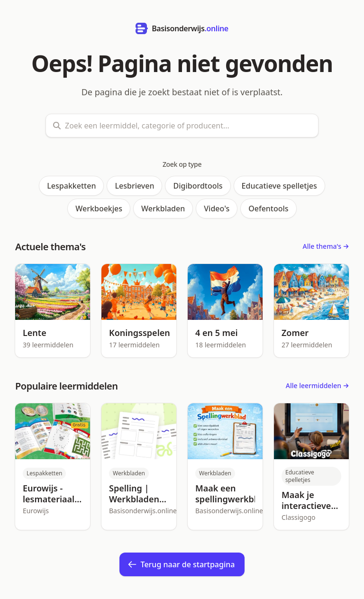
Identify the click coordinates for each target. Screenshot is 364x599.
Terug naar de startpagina (181, 564)
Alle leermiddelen (317, 386)
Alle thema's (326, 246)
